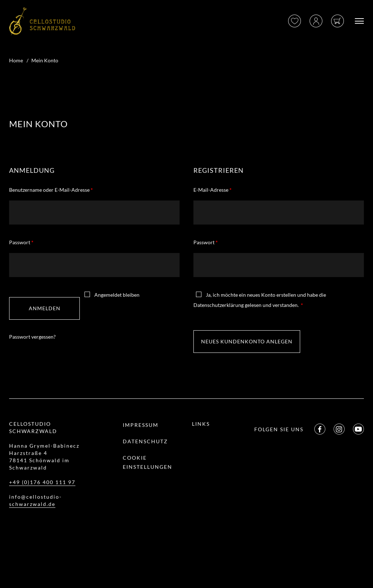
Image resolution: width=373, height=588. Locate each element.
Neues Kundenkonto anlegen (247, 341)
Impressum (141, 425)
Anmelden (45, 308)
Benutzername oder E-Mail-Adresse (51, 190)
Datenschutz (145, 441)
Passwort (21, 242)
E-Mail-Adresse (213, 190)
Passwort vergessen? (32, 337)
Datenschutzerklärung (219, 305)
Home (16, 60)
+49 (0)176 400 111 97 (42, 482)
